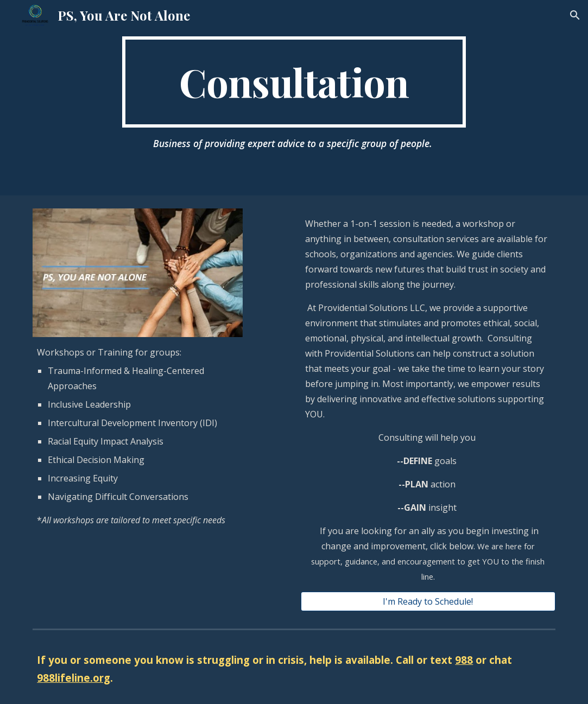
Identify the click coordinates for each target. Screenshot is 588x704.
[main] (294, 82)
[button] (575, 15)
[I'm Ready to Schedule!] (428, 601)
